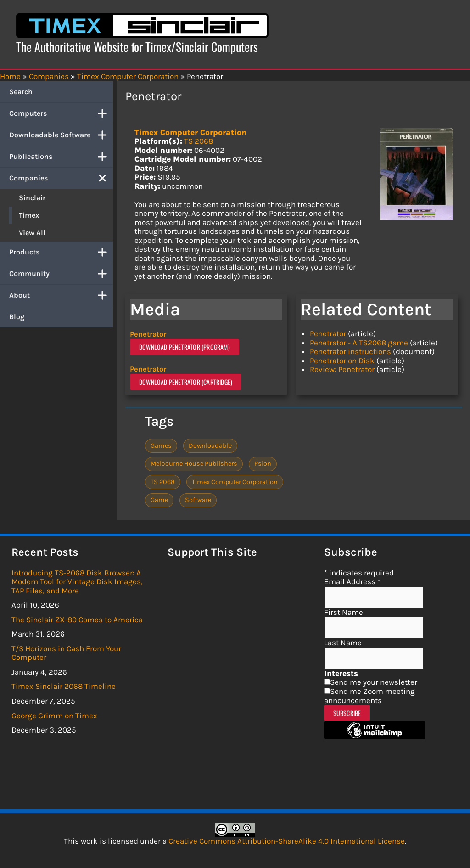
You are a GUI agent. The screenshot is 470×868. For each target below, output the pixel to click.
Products (61, 252)
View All (32, 233)
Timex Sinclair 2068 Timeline (64, 686)
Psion (263, 463)
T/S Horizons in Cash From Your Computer (66, 653)
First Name (344, 612)
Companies (61, 178)
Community (61, 274)
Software (198, 499)
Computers (61, 113)
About (61, 295)
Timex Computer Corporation (190, 132)
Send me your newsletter (374, 682)
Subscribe (347, 713)
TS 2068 (199, 141)
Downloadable (210, 445)
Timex (29, 215)
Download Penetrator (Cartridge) (186, 381)
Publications (61, 157)
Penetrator (150, 334)
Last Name (343, 642)
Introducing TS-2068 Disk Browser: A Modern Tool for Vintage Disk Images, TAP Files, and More (77, 581)
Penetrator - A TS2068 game (359, 343)
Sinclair (32, 198)
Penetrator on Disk (342, 361)
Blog (17, 317)
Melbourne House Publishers (194, 463)
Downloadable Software (61, 135)
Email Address (352, 581)
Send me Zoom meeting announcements (369, 695)
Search (21, 92)
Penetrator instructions (350, 351)
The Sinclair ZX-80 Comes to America (77, 619)
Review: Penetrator (342, 369)
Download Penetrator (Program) (185, 347)
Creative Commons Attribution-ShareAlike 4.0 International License (287, 840)
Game (159, 499)
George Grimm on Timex (54, 715)
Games (161, 445)
